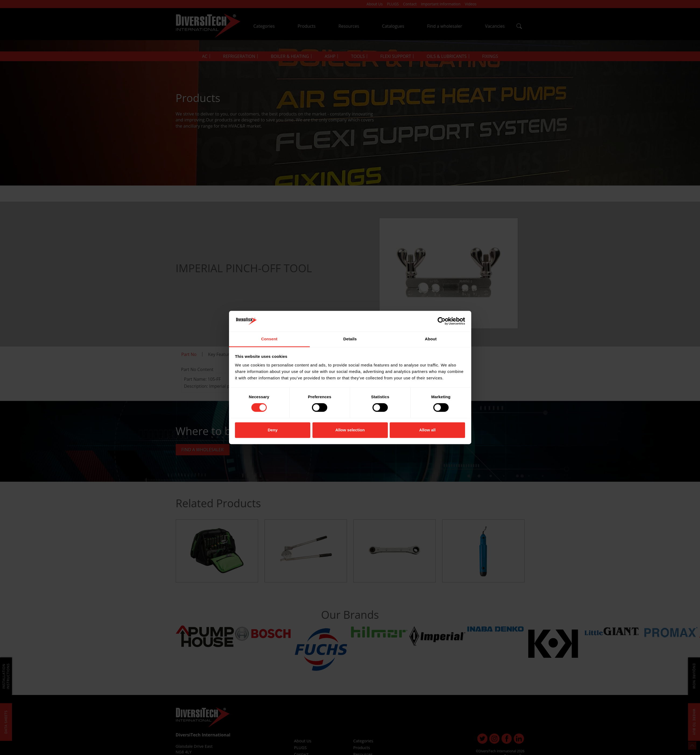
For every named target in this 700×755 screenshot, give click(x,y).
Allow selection (350, 430)
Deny (273, 430)
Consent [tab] (269, 339)
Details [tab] (350, 339)
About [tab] (431, 339)
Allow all (428, 430)
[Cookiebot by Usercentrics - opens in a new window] (442, 321)
